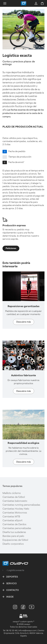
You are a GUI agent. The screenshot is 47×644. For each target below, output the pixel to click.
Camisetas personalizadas (17, 528)
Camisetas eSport (12, 520)
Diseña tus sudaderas (14, 532)
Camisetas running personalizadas (21, 505)
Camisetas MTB (11, 517)
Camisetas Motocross (15, 513)
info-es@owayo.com (27, 631)
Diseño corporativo (13, 544)
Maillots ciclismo (12, 493)
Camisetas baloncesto (15, 501)
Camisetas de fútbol (14, 497)
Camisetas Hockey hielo (16, 509)
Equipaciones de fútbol (15, 540)
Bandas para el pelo (13, 536)
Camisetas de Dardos (14, 524)
